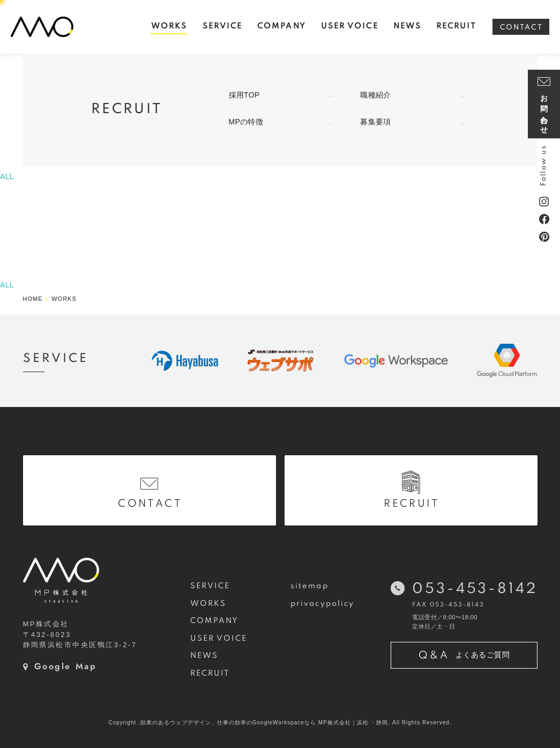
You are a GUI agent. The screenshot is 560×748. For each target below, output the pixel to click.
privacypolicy (322, 604)
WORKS (208, 604)
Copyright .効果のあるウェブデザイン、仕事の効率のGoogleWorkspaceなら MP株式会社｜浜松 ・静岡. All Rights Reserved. (280, 723)
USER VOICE (219, 639)
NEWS (204, 656)
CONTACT (521, 28)
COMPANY (215, 621)
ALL (7, 176)
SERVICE (210, 586)
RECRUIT (210, 673)
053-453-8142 (475, 589)
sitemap (309, 586)
